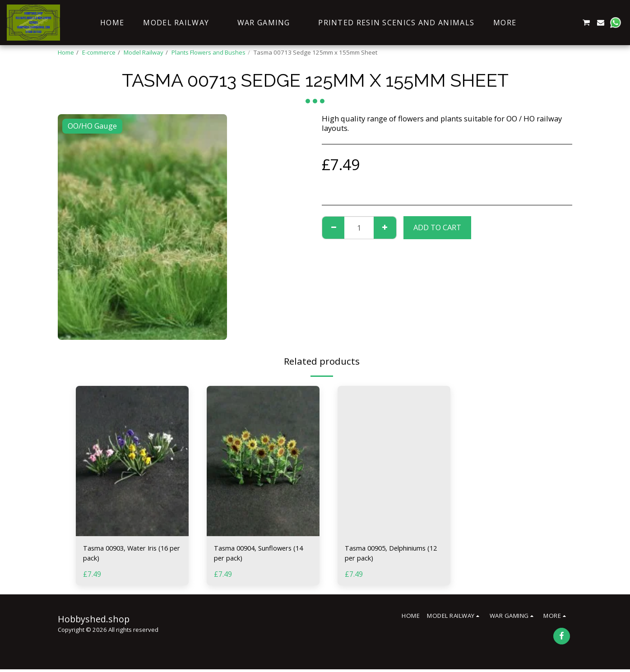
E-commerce (99, 52)
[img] (132, 461)
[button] (542, 23)
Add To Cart (437, 227)
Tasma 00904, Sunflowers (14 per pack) (258, 554)
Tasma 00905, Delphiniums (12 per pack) (392, 554)
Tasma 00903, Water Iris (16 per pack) (131, 554)
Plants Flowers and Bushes (208, 52)
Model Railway (144, 52)
